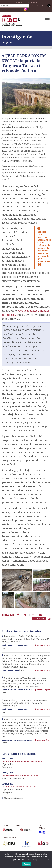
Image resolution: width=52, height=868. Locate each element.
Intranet (33, 2)
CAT (43, 6)
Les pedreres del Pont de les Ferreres (20, 775)
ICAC (21, 21)
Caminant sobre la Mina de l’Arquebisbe (22, 761)
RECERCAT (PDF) (43, 645)
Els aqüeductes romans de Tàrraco (19, 787)
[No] (49, 859)
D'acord (27, 864)
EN (37, 6)
